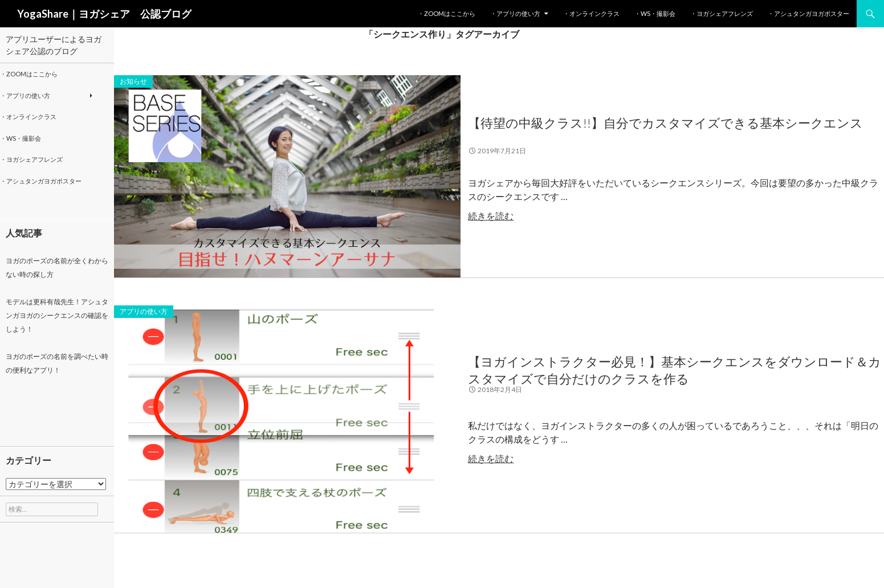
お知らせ (133, 81)
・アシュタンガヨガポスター (808, 13)
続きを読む (503, 216)
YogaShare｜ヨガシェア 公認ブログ (104, 14)
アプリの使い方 (144, 311)
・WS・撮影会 (655, 13)
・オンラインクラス (591, 13)
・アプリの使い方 (515, 13)
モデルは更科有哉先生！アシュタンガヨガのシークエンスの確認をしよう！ (57, 315)
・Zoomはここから (447, 13)
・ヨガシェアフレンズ (722, 13)
